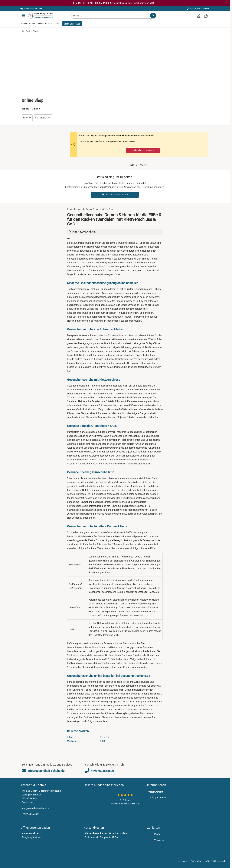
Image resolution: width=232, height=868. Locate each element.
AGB (208, 860)
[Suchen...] (153, 16)
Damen (24, 24)
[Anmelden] (199, 16)
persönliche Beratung (31, 9)
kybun (70, 737)
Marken (57, 24)
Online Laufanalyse (72, 24)
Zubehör (40, 24)
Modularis (72, 741)
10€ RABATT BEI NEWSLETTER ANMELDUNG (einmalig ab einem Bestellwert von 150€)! (113, 3)
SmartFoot (105, 737)
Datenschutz (197, 860)
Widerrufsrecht (156, 792)
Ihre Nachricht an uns (115, 195)
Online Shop (32, 31)
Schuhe (25, 109)
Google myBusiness (32, 837)
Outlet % (49, 24)
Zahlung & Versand (158, 798)
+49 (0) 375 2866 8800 (198, 9)
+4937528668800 (30, 814)
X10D (102, 741)
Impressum (183, 860)
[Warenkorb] (206, 16)
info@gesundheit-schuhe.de (35, 808)
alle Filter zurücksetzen (143, 150)
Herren (32, 24)
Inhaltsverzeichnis (82, 232)
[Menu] (24, 16)
